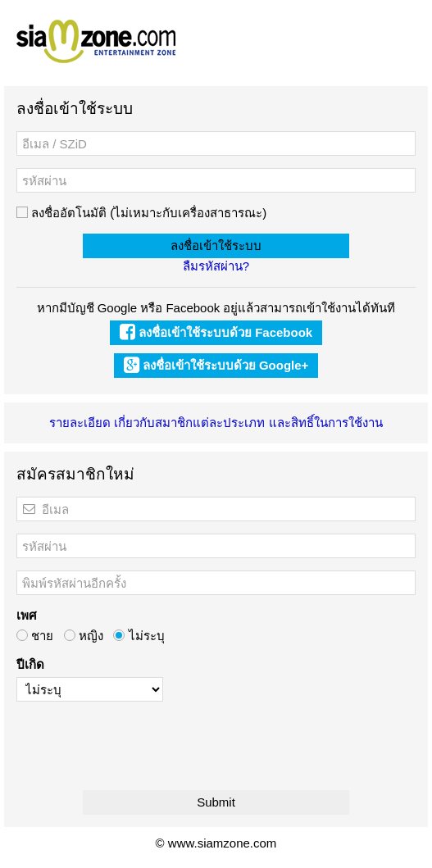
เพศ (27, 615)
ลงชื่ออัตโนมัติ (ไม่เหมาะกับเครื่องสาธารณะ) (141, 213)
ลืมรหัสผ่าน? (216, 266)
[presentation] (141, 746)
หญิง (84, 636)
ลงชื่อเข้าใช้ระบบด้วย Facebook (216, 332)
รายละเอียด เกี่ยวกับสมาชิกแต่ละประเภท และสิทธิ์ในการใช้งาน (216, 423)
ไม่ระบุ (139, 636)
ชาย (35, 636)
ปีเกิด (30, 664)
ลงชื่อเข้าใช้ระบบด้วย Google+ (216, 365)
